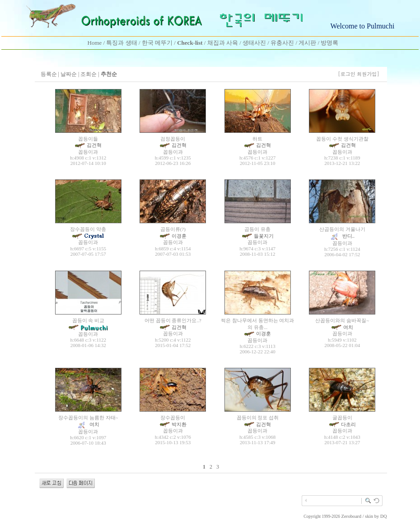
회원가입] (369, 74)
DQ (383, 516)
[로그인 (347, 74)
